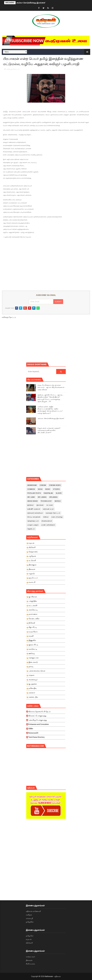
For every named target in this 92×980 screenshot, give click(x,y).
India (40, 489)
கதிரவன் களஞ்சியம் (35, 513)
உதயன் (29, 939)
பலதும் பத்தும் (33, 525)
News (48, 489)
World (58, 501)
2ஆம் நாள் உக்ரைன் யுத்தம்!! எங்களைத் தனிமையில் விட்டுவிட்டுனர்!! (49, 430)
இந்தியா (31, 505)
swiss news (33, 501)
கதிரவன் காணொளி (33, 911)
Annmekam (32, 485)
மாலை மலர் (30, 957)
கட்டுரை (50, 505)
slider (59, 493)
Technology (46, 501)
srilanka (53, 497)
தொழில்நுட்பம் (33, 521)
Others (56, 489)
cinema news (55, 485)
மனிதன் (29, 915)
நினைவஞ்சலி (47, 521)
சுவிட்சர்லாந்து (57, 517)
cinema (43, 485)
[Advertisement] (59, 341)
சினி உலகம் (30, 964)
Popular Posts (34, 493)
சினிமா (46, 517)
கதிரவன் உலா (48, 509)
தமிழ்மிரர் (30, 936)
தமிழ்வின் (30, 922)
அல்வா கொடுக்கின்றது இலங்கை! (31, 3)
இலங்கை (40, 505)
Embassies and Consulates (46, 725)
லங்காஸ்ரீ (29, 918)
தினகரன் (29, 960)
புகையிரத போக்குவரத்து (46, 721)
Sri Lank (31, 497)
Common (31, 489)
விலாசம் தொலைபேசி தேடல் (46, 712)
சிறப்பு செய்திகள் (34, 517)
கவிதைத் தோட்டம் (13, 69)
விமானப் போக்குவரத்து (46, 716)
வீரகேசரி (29, 943)
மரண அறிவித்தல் (48, 525)
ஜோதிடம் (31, 529)
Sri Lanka (42, 497)
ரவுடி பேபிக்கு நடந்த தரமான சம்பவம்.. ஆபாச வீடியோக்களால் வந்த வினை (51, 387)
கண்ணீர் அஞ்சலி (34, 509)
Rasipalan (48, 493)
